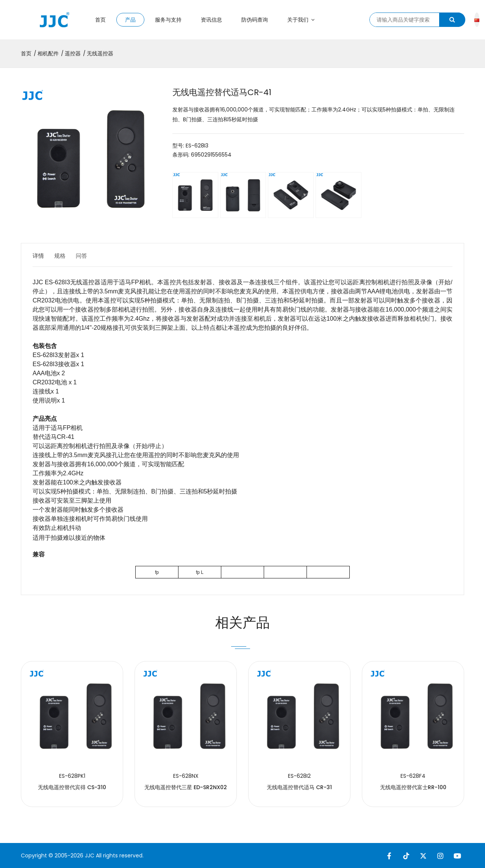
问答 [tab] (89, 256)
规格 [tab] (64, 256)
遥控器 (73, 53)
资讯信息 (211, 20)
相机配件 (48, 53)
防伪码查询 (255, 20)
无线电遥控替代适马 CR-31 (299, 787)
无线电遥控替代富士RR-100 (413, 787)
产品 (130, 20)
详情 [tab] (39, 256)
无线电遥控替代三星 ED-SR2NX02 (186, 787)
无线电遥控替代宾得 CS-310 (72, 787)
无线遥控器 (100, 53)
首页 (100, 20)
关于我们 (301, 20)
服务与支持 (168, 20)
